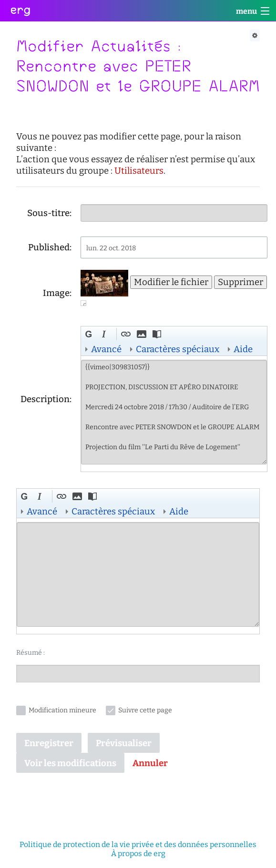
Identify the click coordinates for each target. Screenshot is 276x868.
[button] (90, 336)
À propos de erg (138, 853)
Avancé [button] (106, 349)
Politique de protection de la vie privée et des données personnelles (138, 844)
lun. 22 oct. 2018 (111, 248)
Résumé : (31, 653)
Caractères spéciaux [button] (178, 349)
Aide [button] (243, 349)
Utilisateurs (139, 171)
